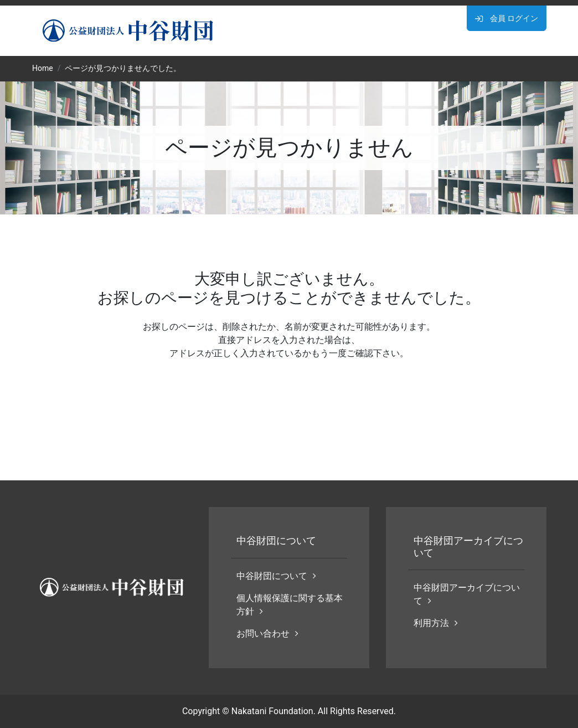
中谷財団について (276, 576)
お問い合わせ (267, 634)
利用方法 (436, 623)
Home (43, 68)
